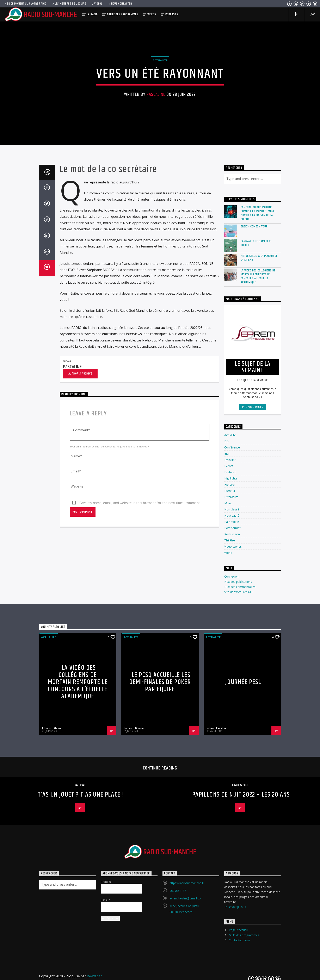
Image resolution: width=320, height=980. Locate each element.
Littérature (231, 683)
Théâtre (230, 726)
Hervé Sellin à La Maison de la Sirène (259, 444)
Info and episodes (253, 593)
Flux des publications (238, 768)
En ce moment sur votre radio (25, 4)
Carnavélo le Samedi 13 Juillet (256, 429)
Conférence (232, 633)
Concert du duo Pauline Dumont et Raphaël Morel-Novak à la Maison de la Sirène (259, 399)
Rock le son (232, 720)
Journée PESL (243, 868)
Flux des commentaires (240, 773)
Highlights (231, 664)
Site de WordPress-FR (239, 778)
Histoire (229, 671)
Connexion (231, 762)
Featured (230, 658)
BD (226, 627)
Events (229, 652)
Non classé (232, 695)
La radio (92, 14)
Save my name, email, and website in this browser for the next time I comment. (140, 689)
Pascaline (156, 180)
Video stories (233, 733)
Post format (232, 714)
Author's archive (80, 560)
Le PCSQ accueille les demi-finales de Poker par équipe (160, 868)
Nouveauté (232, 702)
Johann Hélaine (52, 914)
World (228, 739)
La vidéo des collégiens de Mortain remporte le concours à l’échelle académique (258, 462)
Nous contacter (120, 4)
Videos (97, 4)
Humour (230, 677)
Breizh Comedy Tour (254, 412)
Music (228, 689)
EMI (227, 640)
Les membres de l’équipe (69, 4)
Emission (230, 646)
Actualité (160, 146)
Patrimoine (232, 708)
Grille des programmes (123, 14)
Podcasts (172, 14)
